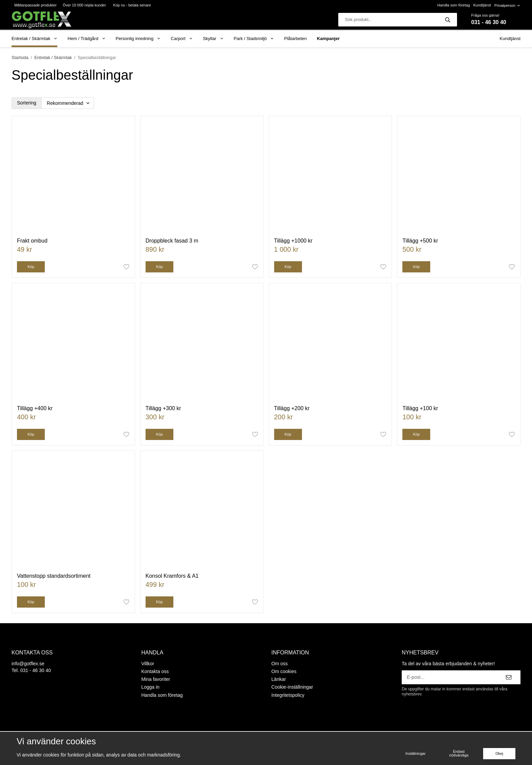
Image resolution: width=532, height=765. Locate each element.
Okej (499, 753)
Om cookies (284, 671)
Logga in (150, 687)
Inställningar (415, 753)
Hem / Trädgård (87, 39)
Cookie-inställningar (292, 687)
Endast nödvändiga (459, 753)
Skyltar (213, 39)
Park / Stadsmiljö (254, 39)
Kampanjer (328, 39)
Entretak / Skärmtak (34, 39)
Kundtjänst (482, 5)
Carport (182, 39)
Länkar (279, 679)
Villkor (148, 664)
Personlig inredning (138, 39)
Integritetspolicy (288, 695)
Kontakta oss (155, 671)
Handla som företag (454, 5)
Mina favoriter (156, 679)
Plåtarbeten (296, 39)
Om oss (280, 664)
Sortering (27, 103)
